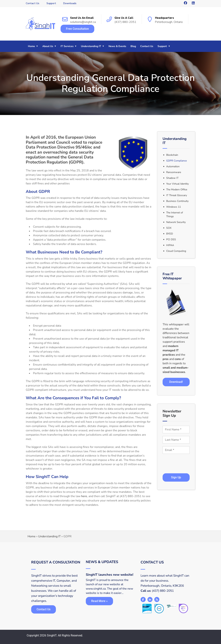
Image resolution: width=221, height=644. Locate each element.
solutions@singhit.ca (83, 22)
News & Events (117, 46)
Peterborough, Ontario (169, 22)
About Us (48, 46)
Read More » (99, 601)
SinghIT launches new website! (110, 575)
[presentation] (178, 460)
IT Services (67, 46)
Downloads (70, 3)
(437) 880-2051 (125, 22)
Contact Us (33, 3)
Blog (133, 46)
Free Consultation (77, 29)
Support (51, 3)
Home (31, 46)
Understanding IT (91, 46)
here (84, 496)
